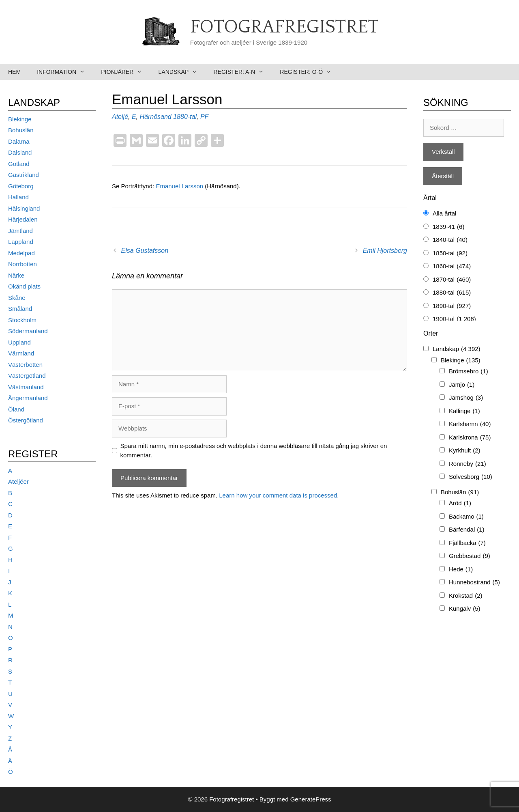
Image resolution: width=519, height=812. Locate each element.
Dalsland (20, 152)
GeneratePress (311, 799)
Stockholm (22, 320)
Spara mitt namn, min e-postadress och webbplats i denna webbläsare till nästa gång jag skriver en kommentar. (254, 450)
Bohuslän (21, 130)
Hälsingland (24, 208)
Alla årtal (444, 213)
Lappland (21, 242)
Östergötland (26, 420)
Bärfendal (467, 530)
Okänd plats (24, 286)
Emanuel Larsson (180, 186)
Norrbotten (23, 264)
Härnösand (155, 117)
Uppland (19, 342)
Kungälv (465, 609)
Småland (20, 309)
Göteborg (21, 186)
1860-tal (452, 266)
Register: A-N (242, 72)
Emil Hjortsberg (385, 251)
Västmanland (26, 387)
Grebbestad (470, 556)
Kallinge (464, 411)
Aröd (460, 503)
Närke (16, 275)
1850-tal (450, 253)
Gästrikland (24, 175)
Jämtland (20, 231)
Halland (18, 197)
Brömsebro (469, 372)
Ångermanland (28, 398)
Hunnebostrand (474, 583)
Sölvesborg (471, 477)
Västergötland (27, 376)
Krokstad (466, 596)
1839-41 (448, 227)
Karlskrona (470, 438)
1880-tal (185, 117)
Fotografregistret (284, 27)
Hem (14, 72)
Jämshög (466, 398)
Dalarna (19, 141)
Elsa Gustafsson (145, 251)
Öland (16, 409)
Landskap (182, 72)
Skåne (17, 298)
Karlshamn (470, 424)
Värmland (21, 353)
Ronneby (468, 464)
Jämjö (462, 385)
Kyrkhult (465, 451)
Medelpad (21, 253)
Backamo (466, 517)
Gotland (19, 164)
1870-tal (452, 280)
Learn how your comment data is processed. (279, 495)
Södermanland (28, 331)
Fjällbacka (467, 543)
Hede (461, 570)
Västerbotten (25, 365)
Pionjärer (125, 72)
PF (204, 117)
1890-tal (452, 306)
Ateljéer (18, 481)
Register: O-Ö (310, 72)
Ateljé (120, 117)
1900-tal (454, 319)
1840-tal (450, 240)
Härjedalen (23, 219)
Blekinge (20, 119)
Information (65, 72)
